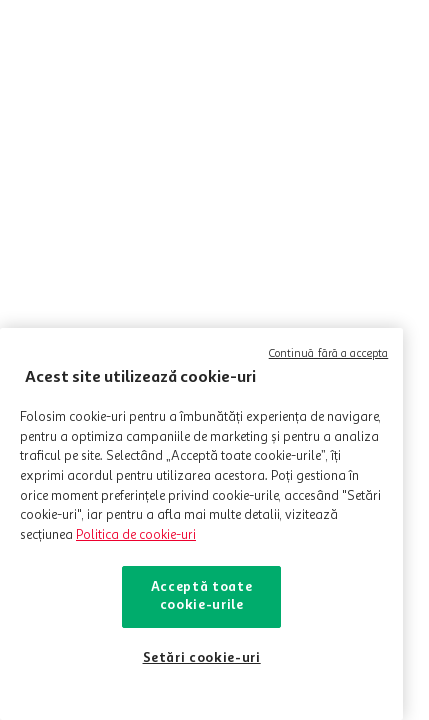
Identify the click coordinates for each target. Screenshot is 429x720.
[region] (201, 524)
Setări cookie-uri (202, 658)
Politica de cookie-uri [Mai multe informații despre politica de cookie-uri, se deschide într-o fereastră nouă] (136, 535)
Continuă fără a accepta (329, 354)
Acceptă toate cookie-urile (202, 596)
